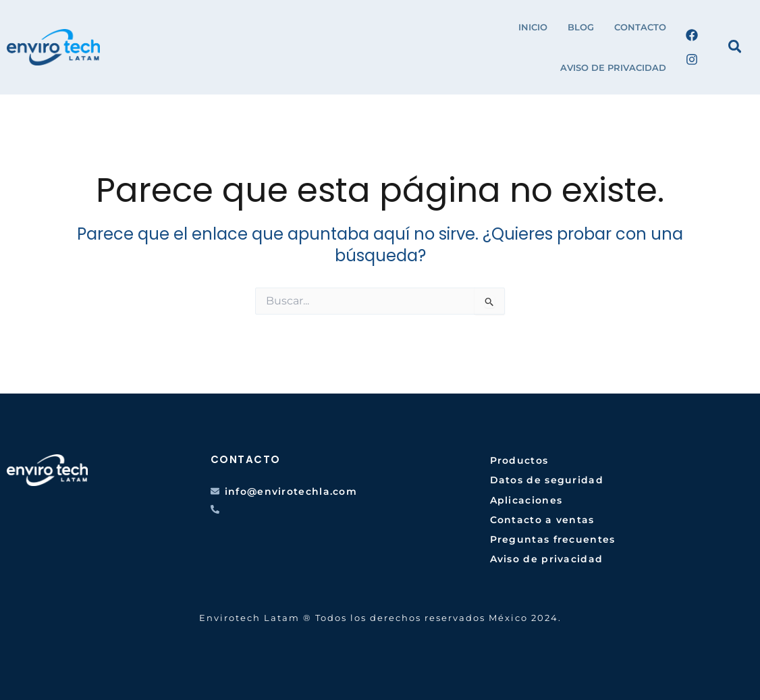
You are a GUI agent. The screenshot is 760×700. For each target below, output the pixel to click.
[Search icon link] (735, 48)
